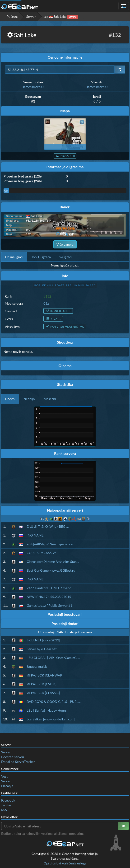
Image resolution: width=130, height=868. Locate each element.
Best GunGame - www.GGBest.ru (51, 570)
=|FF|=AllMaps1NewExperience (50, 544)
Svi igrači (65, 257)
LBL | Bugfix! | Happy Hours (47, 710)
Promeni (65, 156)
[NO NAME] (36, 535)
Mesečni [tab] (50, 399)
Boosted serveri (13, 757)
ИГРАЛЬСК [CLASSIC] (43, 693)
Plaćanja (7, 786)
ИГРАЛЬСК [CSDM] (42, 684)
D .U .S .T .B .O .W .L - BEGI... (48, 526)
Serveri (31, 16)
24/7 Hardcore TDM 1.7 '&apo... (50, 588)
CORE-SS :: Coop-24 (42, 553)
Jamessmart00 (33, 87)
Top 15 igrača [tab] (41, 257)
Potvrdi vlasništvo (65, 327)
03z (46, 303)
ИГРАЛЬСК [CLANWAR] (45, 675)
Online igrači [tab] (14, 257)
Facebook (8, 800)
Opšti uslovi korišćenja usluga (65, 863)
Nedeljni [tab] (30, 399)
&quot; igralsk (37, 666)
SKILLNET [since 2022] (44, 640)
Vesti (5, 776)
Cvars (53, 319)
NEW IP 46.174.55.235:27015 (49, 597)
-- (65, 147)
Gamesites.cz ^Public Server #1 (50, 605)
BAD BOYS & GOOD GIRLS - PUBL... (54, 702)
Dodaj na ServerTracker (18, 762)
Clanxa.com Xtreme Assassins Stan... (53, 562)
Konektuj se (58, 311)
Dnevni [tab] (10, 399)
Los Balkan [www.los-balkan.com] (51, 719)
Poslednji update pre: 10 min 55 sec (65, 285)
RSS (4, 810)
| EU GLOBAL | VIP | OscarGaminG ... (53, 658)
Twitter (6, 805)
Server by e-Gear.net (42, 649)
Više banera (65, 244)
